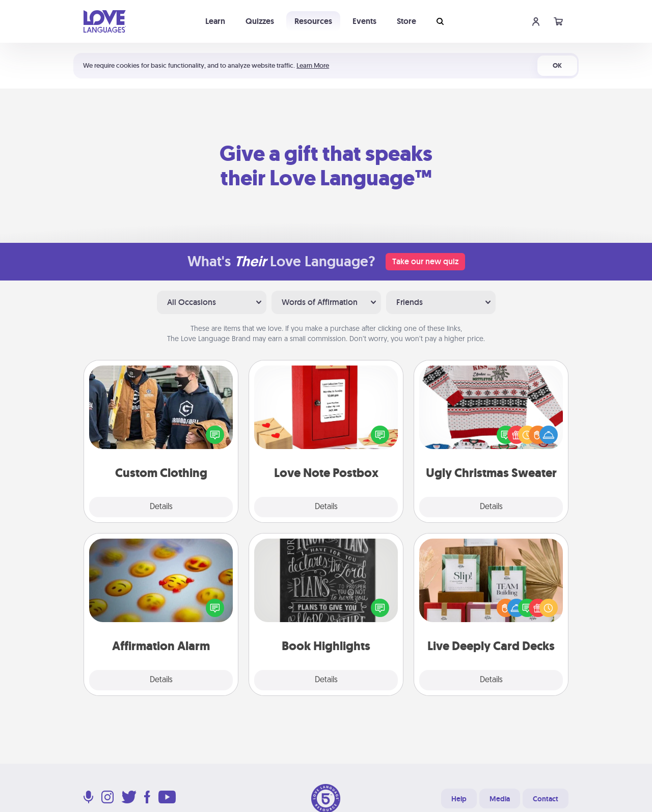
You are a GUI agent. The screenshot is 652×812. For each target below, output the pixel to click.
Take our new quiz (425, 261)
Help (459, 799)
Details (161, 507)
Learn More (313, 65)
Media (500, 799)
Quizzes (260, 21)
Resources (313, 21)
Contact (546, 799)
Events (364, 21)
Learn (215, 21)
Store (406, 21)
